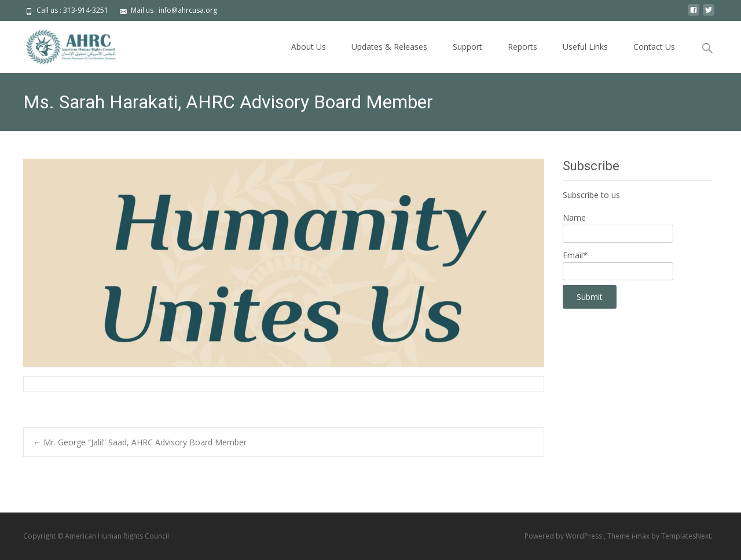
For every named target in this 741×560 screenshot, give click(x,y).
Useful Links (585, 47)
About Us (309, 47)
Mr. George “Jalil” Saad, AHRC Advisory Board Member (140, 442)
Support (467, 47)
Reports (522, 47)
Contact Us (654, 47)
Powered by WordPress (564, 536)
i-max (641, 536)
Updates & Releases (389, 47)
